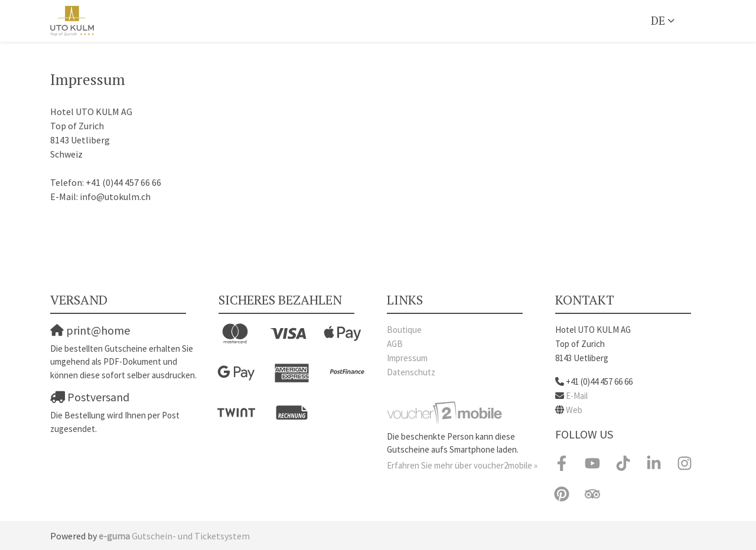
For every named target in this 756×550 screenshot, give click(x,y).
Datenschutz (411, 372)
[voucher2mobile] (446, 412)
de (658, 20)
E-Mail (577, 396)
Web (574, 410)
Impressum (407, 358)
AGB (395, 344)
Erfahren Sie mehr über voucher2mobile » (462, 465)
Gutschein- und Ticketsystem (174, 536)
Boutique (404, 330)
